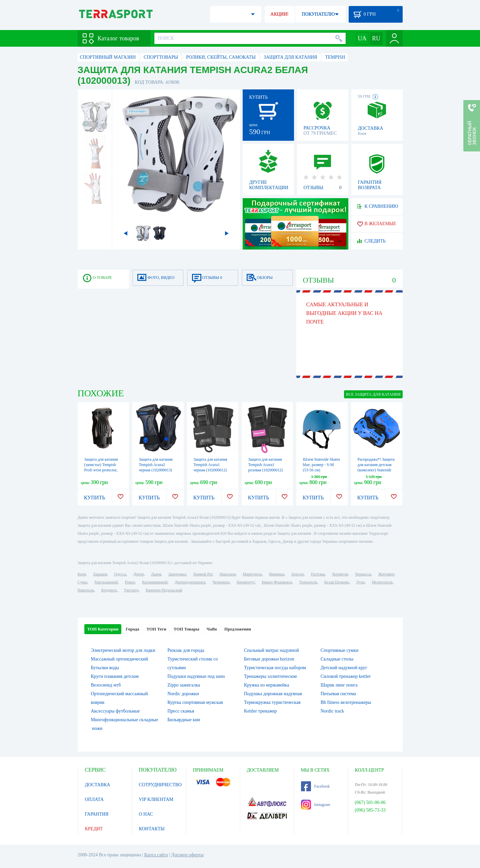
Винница (276, 574)
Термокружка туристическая (272, 702)
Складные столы (337, 659)
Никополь (86, 590)
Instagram (316, 805)
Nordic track (332, 711)
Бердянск (109, 590)
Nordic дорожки (183, 694)
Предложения (238, 629)
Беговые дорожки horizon (269, 659)
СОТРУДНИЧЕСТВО (160, 785)
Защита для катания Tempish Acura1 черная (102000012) (210, 465)
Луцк (360, 582)
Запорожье (177, 574)
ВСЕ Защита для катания (373, 394)
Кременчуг (246, 582)
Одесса (120, 574)
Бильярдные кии (184, 720)
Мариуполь (252, 574)
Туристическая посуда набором (275, 668)
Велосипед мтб (106, 685)
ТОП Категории (103, 629)
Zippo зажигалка (184, 685)
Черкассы (363, 574)
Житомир (386, 574)
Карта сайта (156, 855)
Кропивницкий (155, 582)
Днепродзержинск (190, 582)
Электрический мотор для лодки (123, 650)
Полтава (318, 574)
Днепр (139, 574)
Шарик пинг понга (339, 685)
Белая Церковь (337, 582)
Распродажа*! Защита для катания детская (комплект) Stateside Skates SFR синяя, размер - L (376, 470)
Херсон (298, 574)
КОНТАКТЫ (152, 829)
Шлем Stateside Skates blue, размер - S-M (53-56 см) (322, 465)
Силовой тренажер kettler (346, 676)
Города (132, 629)
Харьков (100, 574)
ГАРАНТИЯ (97, 814)
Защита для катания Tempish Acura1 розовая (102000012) (266, 465)
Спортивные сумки (339, 650)
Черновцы (221, 582)
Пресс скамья (181, 711)
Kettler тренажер (260, 711)
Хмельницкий (106, 582)
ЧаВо (212, 629)
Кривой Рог (203, 574)
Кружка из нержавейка (266, 685)
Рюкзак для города (186, 650)
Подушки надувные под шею (196, 676)
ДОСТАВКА (98, 785)
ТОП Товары (186, 629)
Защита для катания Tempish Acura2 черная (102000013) (156, 465)
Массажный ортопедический (120, 659)
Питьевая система (338, 694)
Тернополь (308, 582)
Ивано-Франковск (277, 582)
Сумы (82, 582)
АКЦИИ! (279, 14)
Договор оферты (187, 855)
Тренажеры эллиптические (270, 676)
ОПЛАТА (94, 799)
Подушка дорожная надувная (273, 694)
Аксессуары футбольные (115, 711)
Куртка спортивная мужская (195, 702)
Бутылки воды (105, 668)
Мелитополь (382, 582)
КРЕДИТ (94, 829)
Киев (82, 574)
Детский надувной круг (344, 668)
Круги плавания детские (115, 676)
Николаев (228, 574)
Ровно (130, 582)
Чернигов (340, 574)
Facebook (315, 786)
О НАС (146, 814)
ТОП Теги (156, 629)
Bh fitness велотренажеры (346, 702)
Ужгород (131, 590)
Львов (156, 574)
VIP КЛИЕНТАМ (156, 799)
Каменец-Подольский (164, 590)
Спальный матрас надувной (271, 650)
